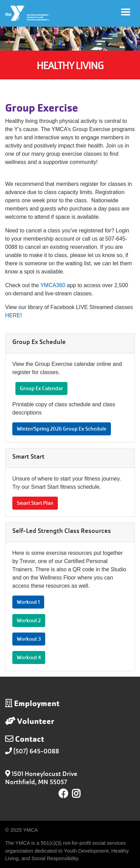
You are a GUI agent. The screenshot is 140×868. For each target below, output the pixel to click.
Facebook (63, 794)
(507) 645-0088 (36, 751)
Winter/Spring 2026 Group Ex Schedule (62, 429)
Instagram (81, 794)
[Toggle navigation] (126, 12)
